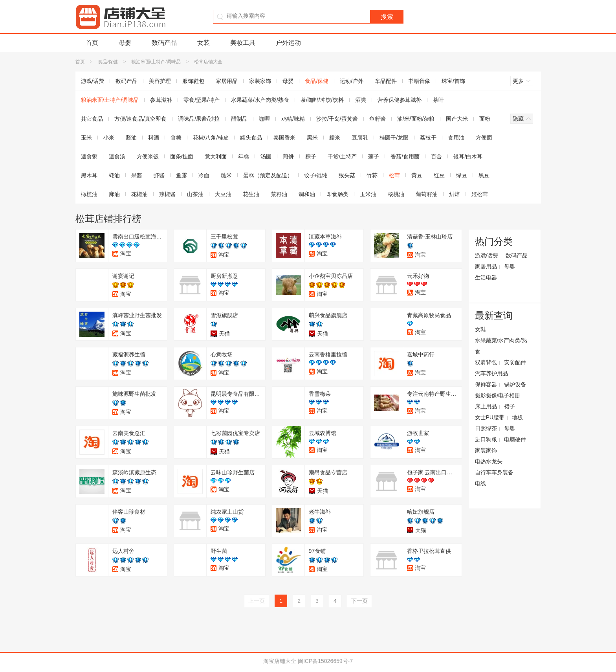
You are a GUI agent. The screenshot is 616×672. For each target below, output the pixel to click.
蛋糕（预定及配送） (268, 175)
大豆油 (223, 194)
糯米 (335, 138)
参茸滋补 (161, 100)
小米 (109, 138)
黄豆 (417, 175)
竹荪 (372, 175)
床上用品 (486, 406)
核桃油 (396, 194)
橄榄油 (89, 194)
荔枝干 (428, 138)
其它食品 (92, 119)
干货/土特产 (342, 156)
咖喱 (264, 119)
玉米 (86, 138)
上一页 (257, 601)
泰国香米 (284, 138)
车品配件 (386, 81)
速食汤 (117, 156)
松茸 (394, 175)
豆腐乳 (360, 138)
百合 (436, 156)
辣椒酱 (167, 194)
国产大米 (457, 119)
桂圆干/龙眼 (394, 138)
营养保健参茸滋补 (400, 100)
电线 (480, 483)
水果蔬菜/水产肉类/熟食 (260, 100)
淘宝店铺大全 (280, 661)
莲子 (374, 156)
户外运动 (288, 43)
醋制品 (239, 119)
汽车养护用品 (491, 373)
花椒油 (139, 194)
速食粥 (89, 156)
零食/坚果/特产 (202, 100)
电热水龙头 (489, 461)
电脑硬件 (515, 439)
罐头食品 (251, 138)
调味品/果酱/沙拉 (199, 119)
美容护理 (160, 81)
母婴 (125, 43)
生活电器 (486, 277)
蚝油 (114, 175)
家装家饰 (260, 81)
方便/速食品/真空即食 (141, 119)
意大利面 (216, 156)
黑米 (312, 138)
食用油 (456, 138)
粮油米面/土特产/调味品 (156, 62)
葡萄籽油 (427, 194)
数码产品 (164, 43)
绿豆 (462, 175)
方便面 (484, 138)
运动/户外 (352, 81)
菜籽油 (279, 194)
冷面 (204, 175)
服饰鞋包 (193, 81)
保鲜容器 (486, 384)
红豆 (439, 175)
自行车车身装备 (494, 472)
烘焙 (455, 194)
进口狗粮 (486, 439)
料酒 (154, 138)
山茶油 (195, 194)
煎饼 (288, 156)
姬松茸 (480, 194)
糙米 (226, 175)
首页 (92, 43)
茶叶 (438, 100)
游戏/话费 (93, 81)
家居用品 (227, 81)
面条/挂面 (182, 156)
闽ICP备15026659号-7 (325, 661)
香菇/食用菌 (405, 156)
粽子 (311, 156)
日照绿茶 (486, 428)
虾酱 (159, 175)
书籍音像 (419, 81)
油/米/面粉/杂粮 (416, 119)
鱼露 (181, 175)
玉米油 (368, 194)
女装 (203, 43)
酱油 (131, 138)
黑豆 (484, 175)
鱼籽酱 (378, 119)
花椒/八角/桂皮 (211, 138)
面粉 (485, 119)
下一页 (359, 601)
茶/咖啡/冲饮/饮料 (322, 100)
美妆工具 (243, 43)
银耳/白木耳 (468, 156)
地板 (517, 417)
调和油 (307, 194)
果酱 (137, 175)
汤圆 (266, 156)
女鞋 (480, 329)
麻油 (114, 194)
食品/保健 (108, 62)
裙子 (510, 406)
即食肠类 (337, 194)
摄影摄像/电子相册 (498, 395)
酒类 (361, 100)
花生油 (251, 194)
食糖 (176, 138)
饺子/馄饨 (316, 175)
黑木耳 (89, 175)
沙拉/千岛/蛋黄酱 (337, 119)
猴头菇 (347, 175)
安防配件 (515, 362)
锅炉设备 (515, 384)
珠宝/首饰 (453, 81)
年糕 (244, 156)
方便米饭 (148, 156)
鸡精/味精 (293, 119)
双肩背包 (486, 362)
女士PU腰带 (490, 417)
